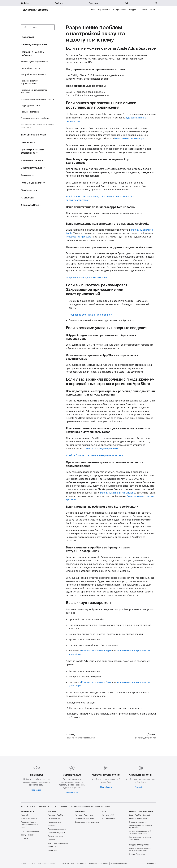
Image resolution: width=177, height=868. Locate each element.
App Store (59, 3)
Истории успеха (120, 10)
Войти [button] (153, 10)
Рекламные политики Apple (129, 138)
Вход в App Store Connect (139, 815)
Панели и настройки (30, 112)
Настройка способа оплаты (33, 74)
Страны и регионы (55, 836)
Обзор (92, 10)
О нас (23, 828)
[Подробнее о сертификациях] (72, 779)
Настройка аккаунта (30, 68)
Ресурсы (133, 10)
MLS (126, 3)
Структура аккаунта (30, 105)
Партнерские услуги (56, 833)
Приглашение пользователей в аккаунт (34, 91)
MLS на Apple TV (109, 818)
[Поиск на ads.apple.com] (156, 3)
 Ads (25, 3)
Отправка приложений (138, 822)
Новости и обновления (30, 831)
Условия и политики (29, 818)
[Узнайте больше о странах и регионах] (141, 776)
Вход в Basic (53, 850)
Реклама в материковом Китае (35, 118)
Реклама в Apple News (84, 815)
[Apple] (22, 806)
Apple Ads (25, 815)
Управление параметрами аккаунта (37, 99)
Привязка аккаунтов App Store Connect (30, 82)
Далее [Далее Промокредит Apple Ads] (152, 734)
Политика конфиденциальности (73, 864)
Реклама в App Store (35, 10)
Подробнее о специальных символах (87, 277)
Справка (143, 10)
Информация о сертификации (34, 62)
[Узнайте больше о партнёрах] (36, 778)
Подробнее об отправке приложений (89, 315)
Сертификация (104, 10)
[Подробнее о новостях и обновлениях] (105, 776)
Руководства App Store (79, 237)
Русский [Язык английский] (152, 864)
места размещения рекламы (102, 448)
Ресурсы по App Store (138, 818)
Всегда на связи (27, 835)
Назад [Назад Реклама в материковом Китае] (70, 734)
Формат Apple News (137, 854)
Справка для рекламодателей (87, 822)
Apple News (94, 3)
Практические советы (57, 829)
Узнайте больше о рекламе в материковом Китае (94, 455)
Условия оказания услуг (98, 864)
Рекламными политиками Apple (118, 493)
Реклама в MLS (108, 815)
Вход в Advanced (55, 847)
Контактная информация (58, 843)
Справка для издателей (84, 818)
